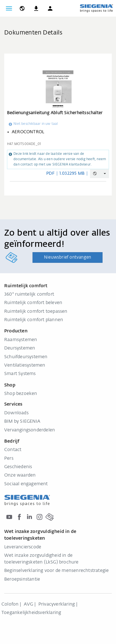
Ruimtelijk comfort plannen (34, 320)
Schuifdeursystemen (26, 357)
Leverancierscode (23, 547)
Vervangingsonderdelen (30, 430)
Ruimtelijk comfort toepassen (36, 312)
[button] (50, 8)
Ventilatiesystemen (25, 365)
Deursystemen (20, 348)
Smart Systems (20, 374)
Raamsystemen (21, 340)
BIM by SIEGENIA (22, 422)
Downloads (16, 413)
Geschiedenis (18, 467)
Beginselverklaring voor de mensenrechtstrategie (56, 571)
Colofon (10, 604)
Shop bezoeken (21, 394)
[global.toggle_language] (22, 8)
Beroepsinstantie (22, 579)
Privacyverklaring (57, 604)
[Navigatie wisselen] (9, 8)
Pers (9, 459)
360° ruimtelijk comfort (29, 295)
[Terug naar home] (96, 8)
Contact (13, 450)
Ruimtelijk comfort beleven (33, 303)
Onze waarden (20, 475)
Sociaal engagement (26, 484)
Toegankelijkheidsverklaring (31, 613)
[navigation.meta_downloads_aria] (36, 8)
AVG (29, 604)
